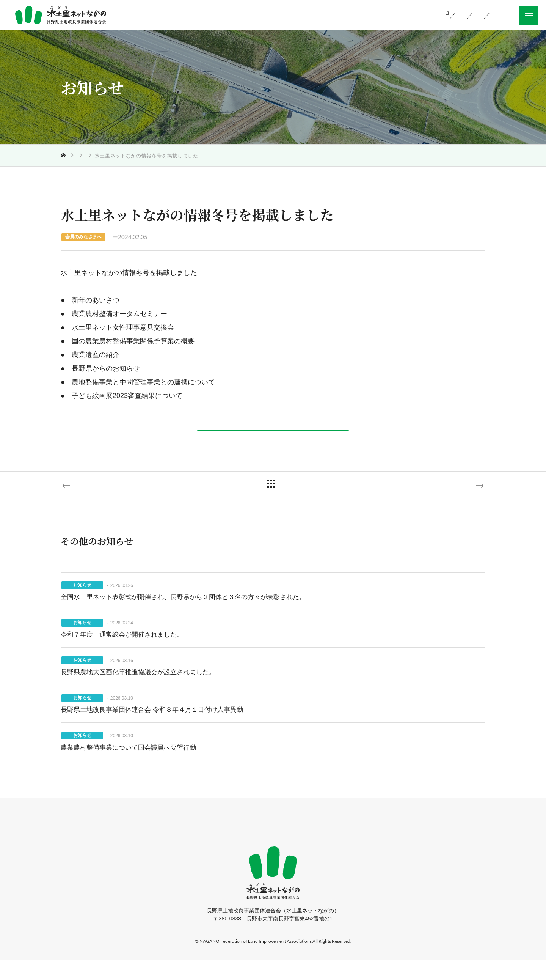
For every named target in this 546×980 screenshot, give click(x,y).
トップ (76, 156)
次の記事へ (452, 501)
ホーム (163, 847)
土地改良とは (241, 15)
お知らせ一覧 (402, 15)
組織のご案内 (346, 15)
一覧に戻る (279, 500)
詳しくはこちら (271, 434)
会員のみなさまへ (143, 156)
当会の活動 (294, 15)
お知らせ (103, 156)
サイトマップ (374, 847)
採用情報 (330, 847)
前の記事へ (94, 501)
